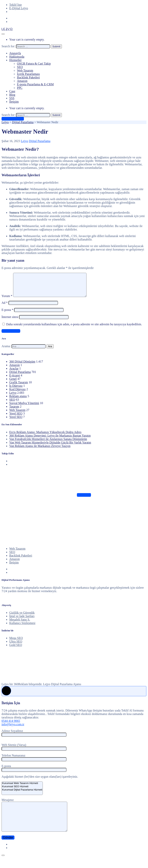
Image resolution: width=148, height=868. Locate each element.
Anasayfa (15, 53)
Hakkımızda (17, 57)
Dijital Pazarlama (40, 141)
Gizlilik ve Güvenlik (22, 617)
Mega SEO (16, 643)
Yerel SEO (16, 418)
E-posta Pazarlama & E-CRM (35, 84)
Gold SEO (16, 650)
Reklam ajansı (18, 401)
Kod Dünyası (17, 394)
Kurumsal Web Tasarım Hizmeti (22, 788)
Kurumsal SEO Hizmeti (22, 791)
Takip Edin (84, 500)
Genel (13, 383)
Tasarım (14, 411)
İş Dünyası (16, 390)
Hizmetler (15, 60)
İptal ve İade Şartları (22, 621)
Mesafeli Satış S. (20, 624)
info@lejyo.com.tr (13, 729)
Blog (12, 95)
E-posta (7, 314)
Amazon (22, 81)
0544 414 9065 (11, 725)
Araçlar (14, 373)
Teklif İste (16, 5)
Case (12, 91)
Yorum (7, 301)
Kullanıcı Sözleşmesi (22, 628)
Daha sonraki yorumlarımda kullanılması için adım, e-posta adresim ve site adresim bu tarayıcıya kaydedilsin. (74, 329)
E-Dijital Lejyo (19, 8)
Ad (5, 307)
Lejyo (24, 141)
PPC (20, 88)
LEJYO (7, 29)
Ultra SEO (16, 646)
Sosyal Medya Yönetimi (24, 408)
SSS (12, 98)
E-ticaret (15, 380)
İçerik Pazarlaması (28, 74)
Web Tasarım (25, 70)
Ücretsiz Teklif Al (13, 119)
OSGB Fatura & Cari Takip (34, 64)
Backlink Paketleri (28, 77)
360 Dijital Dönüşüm (22, 366)
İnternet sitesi (10, 322)
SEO (20, 67)
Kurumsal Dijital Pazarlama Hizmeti (22, 794)
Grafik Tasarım (19, 387)
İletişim (14, 102)
